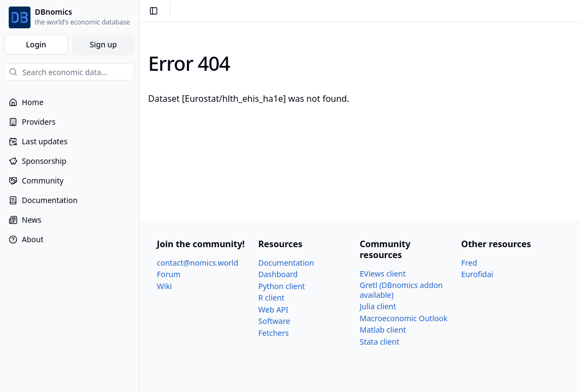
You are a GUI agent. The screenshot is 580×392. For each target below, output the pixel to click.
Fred (469, 263)
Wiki (164, 286)
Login (36, 44)
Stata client (380, 342)
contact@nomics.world (198, 263)
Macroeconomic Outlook (404, 318)
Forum (169, 274)
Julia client (378, 306)
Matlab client (383, 330)
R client (271, 298)
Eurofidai (477, 274)
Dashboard (278, 274)
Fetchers (273, 333)
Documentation (286, 263)
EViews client (383, 274)
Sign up (103, 44)
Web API (273, 310)
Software (274, 321)
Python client (282, 286)
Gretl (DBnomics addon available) (402, 290)
